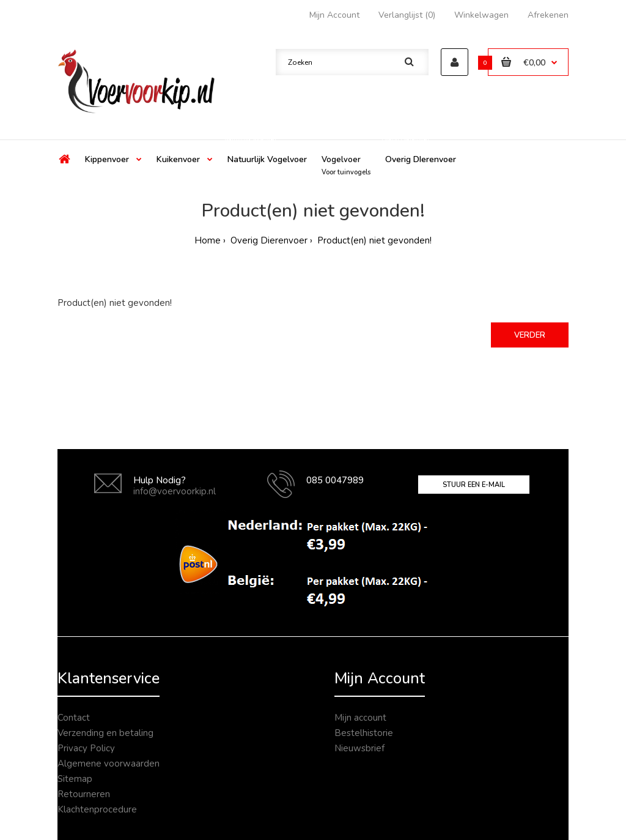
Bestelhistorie (364, 733)
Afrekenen (548, 15)
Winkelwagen (481, 15)
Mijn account (360, 718)
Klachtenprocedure (97, 809)
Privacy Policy (86, 748)
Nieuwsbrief (359, 748)
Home (208, 240)
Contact (74, 718)
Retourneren (84, 794)
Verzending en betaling (105, 733)
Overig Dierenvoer (268, 240)
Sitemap (75, 779)
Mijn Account (334, 15)
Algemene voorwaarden (109, 764)
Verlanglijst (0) (407, 15)
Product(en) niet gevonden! (373, 240)
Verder (530, 335)
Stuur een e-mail (474, 485)
